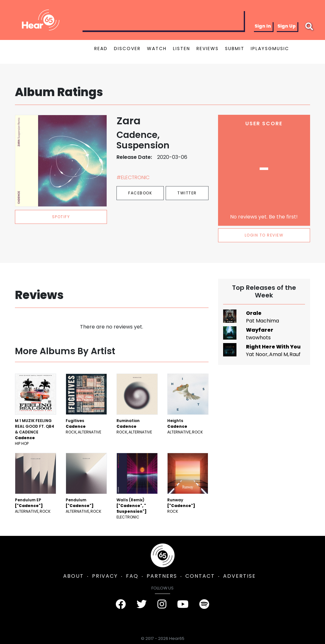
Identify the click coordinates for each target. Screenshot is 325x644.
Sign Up (287, 26)
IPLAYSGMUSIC (270, 49)
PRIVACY (105, 576)
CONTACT (200, 576)
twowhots (258, 338)
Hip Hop (22, 443)
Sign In (263, 26)
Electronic (128, 517)
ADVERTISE (239, 576)
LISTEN (182, 49)
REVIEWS (208, 49)
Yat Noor (257, 354)
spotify (61, 217)
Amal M (279, 354)
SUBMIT (235, 49)
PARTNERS (162, 576)
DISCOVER (127, 49)
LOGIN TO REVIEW (264, 235)
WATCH (157, 49)
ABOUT (73, 576)
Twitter (187, 193)
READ (101, 49)
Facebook (140, 193)
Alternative (90, 432)
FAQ (132, 576)
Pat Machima (262, 321)
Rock (71, 432)
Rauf (295, 354)
